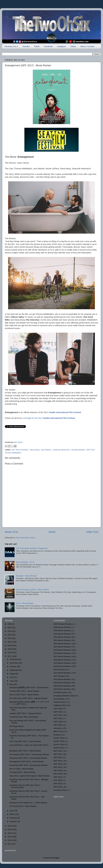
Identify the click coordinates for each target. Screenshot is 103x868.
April (12, 811)
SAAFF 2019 (59, 745)
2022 (10, 638)
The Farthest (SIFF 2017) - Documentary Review (29, 754)
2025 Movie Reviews (62, 689)
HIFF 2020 (58, 725)
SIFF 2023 (58, 784)
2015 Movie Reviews (62, 650)
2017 (10, 656)
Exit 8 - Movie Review (25, 603)
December (14, 659)
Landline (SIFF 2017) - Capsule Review (25, 713)
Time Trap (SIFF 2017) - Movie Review (25, 741)
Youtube (26, 46)
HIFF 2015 (58, 709)
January (13, 821)
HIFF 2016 (58, 712)
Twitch (37, 46)
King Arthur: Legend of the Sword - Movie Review (29, 776)
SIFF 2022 (58, 780)
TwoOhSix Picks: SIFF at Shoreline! (24, 717)
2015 (10, 829)
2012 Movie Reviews (62, 640)
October (13, 666)
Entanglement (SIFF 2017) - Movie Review (27, 762)
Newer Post (11, 532)
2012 (10, 840)
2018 (10, 653)
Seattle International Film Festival (65, 412)
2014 (10, 833)
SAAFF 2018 (59, 741)
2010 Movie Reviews (62, 634)
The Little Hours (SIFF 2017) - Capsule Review (28, 698)
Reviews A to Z (11, 46)
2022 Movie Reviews (62, 679)
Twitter (73, 46)
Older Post (92, 532)
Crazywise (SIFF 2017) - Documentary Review (28, 758)
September (15, 670)
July (12, 677)
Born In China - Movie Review (21, 769)
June (12, 681)
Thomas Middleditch (13, 453)
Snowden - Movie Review (26, 576)
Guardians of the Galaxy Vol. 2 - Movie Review (28, 803)
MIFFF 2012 (59, 731)
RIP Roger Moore (16, 726)
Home (52, 532)
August (13, 674)
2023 (10, 635)
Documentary (59, 699)
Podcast (57, 735)
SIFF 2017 (91, 450)
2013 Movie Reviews (62, 644)
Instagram (61, 46)
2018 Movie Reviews (62, 660)
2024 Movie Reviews (62, 686)
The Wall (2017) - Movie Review (22, 772)
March (13, 814)
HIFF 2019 (58, 722)
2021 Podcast (59, 676)
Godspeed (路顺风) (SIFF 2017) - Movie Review (29, 688)
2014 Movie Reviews (62, 647)
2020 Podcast (59, 670)
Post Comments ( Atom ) (26, 538)
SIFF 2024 (58, 787)
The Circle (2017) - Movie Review (23, 806)
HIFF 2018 (58, 718)
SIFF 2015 (58, 761)
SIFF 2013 (58, 754)
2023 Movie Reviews (62, 683)
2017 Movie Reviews (20, 450)
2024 (10, 631)
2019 (10, 649)
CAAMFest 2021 (61, 692)
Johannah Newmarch (62, 450)
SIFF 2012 (58, 751)
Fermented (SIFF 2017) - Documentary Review (28, 765)
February (14, 818)
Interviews (58, 728)
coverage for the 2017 (49, 418)
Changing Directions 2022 (64, 696)
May (12, 684)
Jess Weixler (46, 450)
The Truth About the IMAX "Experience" (32, 548)
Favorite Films (60, 702)
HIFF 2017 (58, 715)
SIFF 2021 (58, 777)
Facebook (48, 46)
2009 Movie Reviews (62, 631)
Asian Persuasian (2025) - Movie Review (32, 590)
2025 (10, 628)
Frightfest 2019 (60, 705)
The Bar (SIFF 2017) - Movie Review (24, 691)
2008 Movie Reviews (62, 627)
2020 (10, 645)
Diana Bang (35, 450)
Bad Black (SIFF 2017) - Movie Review (25, 751)
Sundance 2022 (60, 790)
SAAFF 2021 (59, 748)
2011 (10, 844)
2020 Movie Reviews (62, 666)
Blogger (56, 858)
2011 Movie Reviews (62, 637)
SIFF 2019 (58, 774)
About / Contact (87, 46)
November (14, 663)
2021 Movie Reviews (62, 673)
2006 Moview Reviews (63, 624)
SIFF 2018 (58, 771)
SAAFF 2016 (59, 738)
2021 (10, 642)
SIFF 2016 (58, 764)
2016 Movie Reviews (62, 653)
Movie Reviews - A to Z (25, 562)
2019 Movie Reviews (62, 663)
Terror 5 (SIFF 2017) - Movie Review (24, 695)
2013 (10, 837)
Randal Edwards (78, 450)
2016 (10, 826)
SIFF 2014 (58, 757)
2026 (10, 624)
